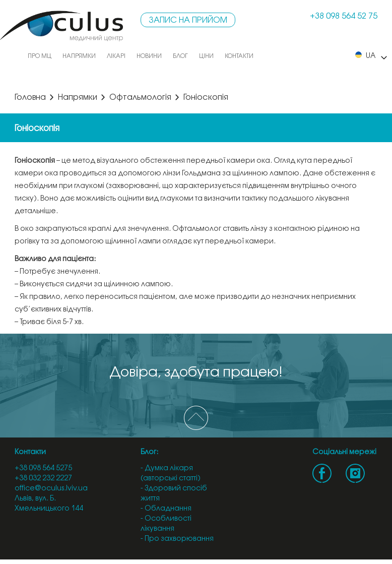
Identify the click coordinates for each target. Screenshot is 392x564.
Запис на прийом (188, 20)
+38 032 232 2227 (43, 479)
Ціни (206, 56)
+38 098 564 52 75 (344, 16)
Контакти (239, 56)
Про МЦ (40, 56)
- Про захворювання (177, 539)
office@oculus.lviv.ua (51, 489)
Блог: (149, 452)
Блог (180, 56)
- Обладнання (166, 509)
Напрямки (79, 56)
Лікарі (116, 56)
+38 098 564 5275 (43, 468)
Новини (149, 56)
